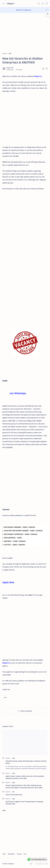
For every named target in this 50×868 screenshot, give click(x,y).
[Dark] (43, 4)
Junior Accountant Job (14, 795)
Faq (25, 854)
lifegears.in (38, 76)
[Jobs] (10, 53)
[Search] (39, 4)
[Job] (13, 792)
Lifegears (11, 3)
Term (4, 854)
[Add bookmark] (43, 69)
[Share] (47, 69)
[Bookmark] (47, 4)
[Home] (4, 53)
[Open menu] (3, 4)
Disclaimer (11, 854)
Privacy (19, 854)
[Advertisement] (25, 118)
